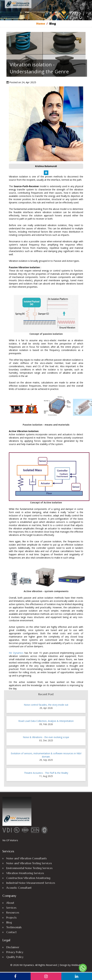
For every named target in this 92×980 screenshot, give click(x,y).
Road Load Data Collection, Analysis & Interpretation (46, 721)
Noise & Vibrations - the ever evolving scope (46, 737)
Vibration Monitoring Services (25, 873)
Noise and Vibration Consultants (27, 858)
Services (11, 908)
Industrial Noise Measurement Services (31, 883)
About (10, 903)
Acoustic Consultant (19, 888)
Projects (11, 918)
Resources (13, 913)
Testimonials (14, 927)
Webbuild (77, 965)
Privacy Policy (15, 952)
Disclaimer (13, 947)
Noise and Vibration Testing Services (29, 863)
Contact (11, 932)
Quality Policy (15, 957)
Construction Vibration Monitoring (28, 878)
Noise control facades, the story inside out (46, 705)
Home (41, 24)
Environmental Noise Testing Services (29, 868)
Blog (9, 922)
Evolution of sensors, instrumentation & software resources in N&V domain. (46, 755)
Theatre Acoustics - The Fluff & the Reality (46, 773)
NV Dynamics (16, 653)
